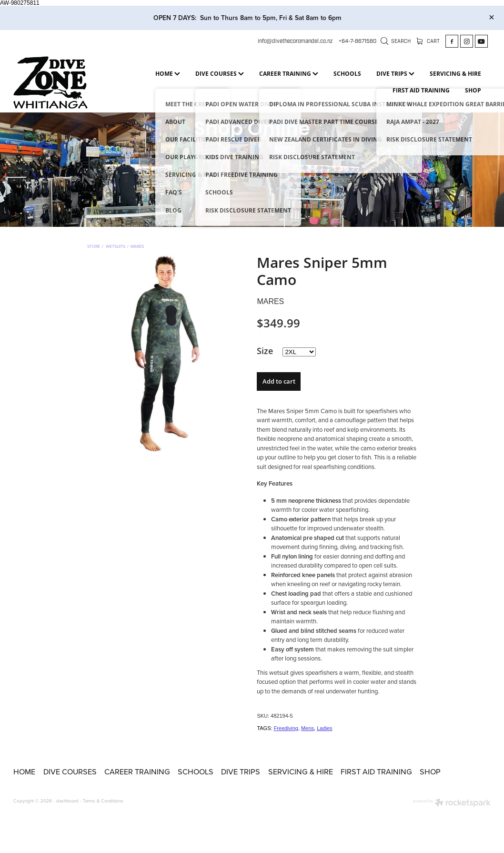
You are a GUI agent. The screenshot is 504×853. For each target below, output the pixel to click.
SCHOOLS (347, 73)
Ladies (324, 728)
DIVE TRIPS (395, 73)
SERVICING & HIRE (455, 73)
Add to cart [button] (279, 381)
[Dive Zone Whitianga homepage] (61, 82)
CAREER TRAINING (289, 73)
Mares (137, 246)
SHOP (473, 90)
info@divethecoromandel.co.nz (295, 41)
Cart (428, 41)
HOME (168, 73)
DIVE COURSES (220, 73)
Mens (307, 728)
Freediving (286, 728)
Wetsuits (116, 246)
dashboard (67, 801)
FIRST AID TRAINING (421, 90)
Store (94, 246)
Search (396, 41)
